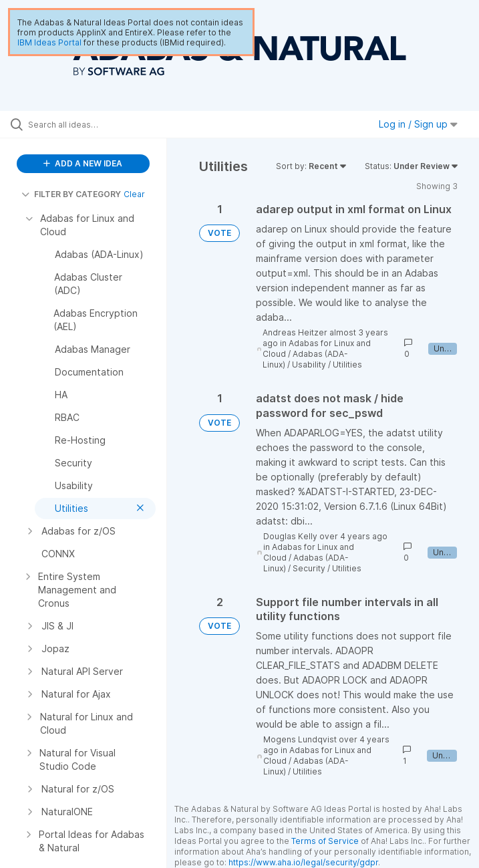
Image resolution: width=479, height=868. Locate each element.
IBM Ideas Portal (49, 42)
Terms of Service (325, 841)
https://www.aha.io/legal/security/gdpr (303, 862)
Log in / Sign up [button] (418, 124)
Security (309, 568)
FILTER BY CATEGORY (71, 194)
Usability (309, 365)
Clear (134, 194)
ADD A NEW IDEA (83, 163)
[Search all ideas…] (90, 124)
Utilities (347, 365)
